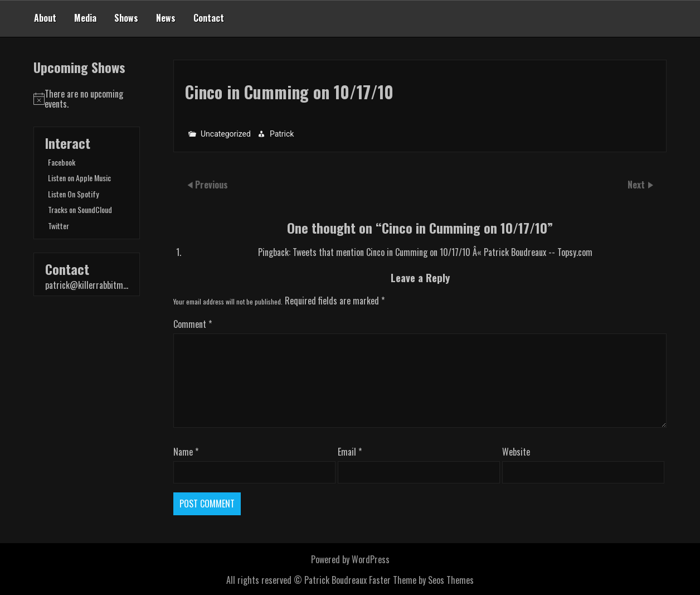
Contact (209, 18)
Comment (193, 324)
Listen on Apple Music (79, 178)
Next (637, 184)
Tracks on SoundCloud (80, 209)
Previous (212, 184)
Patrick (282, 134)
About (45, 18)
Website (516, 452)
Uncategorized (226, 134)
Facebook (62, 162)
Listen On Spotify (73, 194)
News (166, 18)
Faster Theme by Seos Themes (421, 580)
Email (350, 452)
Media (85, 18)
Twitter (59, 226)
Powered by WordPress (350, 559)
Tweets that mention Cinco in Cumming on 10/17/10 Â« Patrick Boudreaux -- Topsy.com (443, 252)
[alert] (87, 99)
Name (186, 452)
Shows (126, 18)
